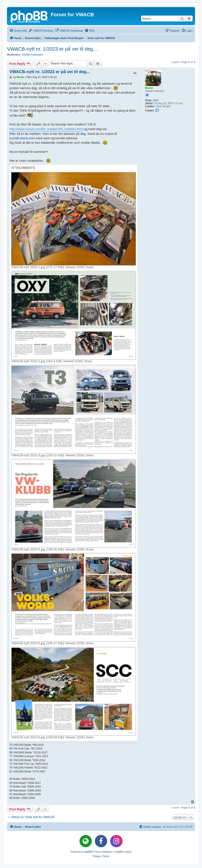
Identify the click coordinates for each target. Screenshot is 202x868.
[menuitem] (41, 31)
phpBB (88, 852)
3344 (155, 100)
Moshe (149, 88)
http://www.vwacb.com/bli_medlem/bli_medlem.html (46, 129)
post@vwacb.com (22, 138)
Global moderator (33, 55)
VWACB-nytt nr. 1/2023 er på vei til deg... (52, 49)
